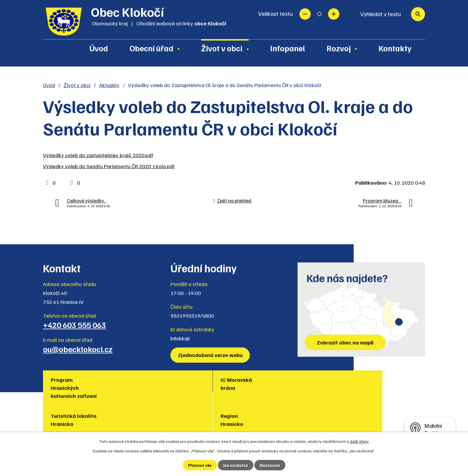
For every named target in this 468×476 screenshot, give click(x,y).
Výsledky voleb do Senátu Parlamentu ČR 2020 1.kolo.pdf (109, 166)
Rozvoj (339, 48)
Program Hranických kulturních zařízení (75, 388)
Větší (334, 14)
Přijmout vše (200, 465)
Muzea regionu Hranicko (325, 384)
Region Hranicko (255, 384)
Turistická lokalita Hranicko (202, 384)
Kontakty (395, 48)
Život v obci (222, 48)
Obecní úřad (151, 48)
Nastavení (270, 465)
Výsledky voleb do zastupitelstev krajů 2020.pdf (98, 155)
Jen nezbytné (236, 465)
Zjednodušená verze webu (211, 355)
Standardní (319, 14)
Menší (305, 14)
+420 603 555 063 (74, 325)
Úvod (99, 48)
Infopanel (288, 48)
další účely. (360, 441)
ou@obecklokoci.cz (78, 349)
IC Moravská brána (131, 384)
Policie (379, 380)
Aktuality (109, 85)
